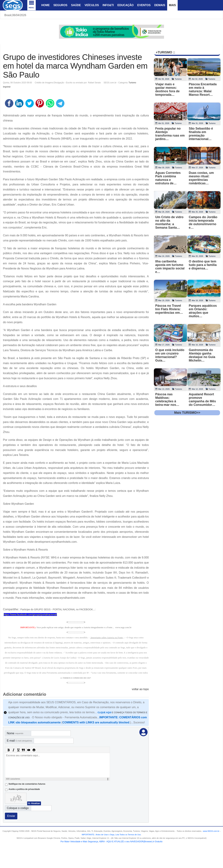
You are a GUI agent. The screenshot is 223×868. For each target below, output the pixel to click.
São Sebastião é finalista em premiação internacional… (201, 134)
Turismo (132, 83)
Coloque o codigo (18, 808)
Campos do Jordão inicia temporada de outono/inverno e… (203, 222)
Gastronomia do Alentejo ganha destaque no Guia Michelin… (202, 355)
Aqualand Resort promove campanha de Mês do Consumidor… (202, 400)
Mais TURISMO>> (187, 413)
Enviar (11, 816)
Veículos (92, 5)
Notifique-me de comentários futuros (27, 784)
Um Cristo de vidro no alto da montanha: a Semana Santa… (169, 222)
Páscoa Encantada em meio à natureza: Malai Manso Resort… (203, 89)
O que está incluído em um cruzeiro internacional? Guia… (170, 355)
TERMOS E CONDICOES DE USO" (77, 678)
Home (46, 5)
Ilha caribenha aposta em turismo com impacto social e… (170, 267)
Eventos (144, 5)
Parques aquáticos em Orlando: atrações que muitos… (203, 311)
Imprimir (7, 87)
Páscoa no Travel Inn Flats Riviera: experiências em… (169, 309)
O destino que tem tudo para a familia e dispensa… (203, 265)
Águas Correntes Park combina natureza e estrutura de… (168, 178)
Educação (126, 5)
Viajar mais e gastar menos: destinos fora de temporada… (167, 89)
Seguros (60, 5)
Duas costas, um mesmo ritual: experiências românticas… (201, 178)
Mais (172, 5)
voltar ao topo (140, 689)
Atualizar (35, 803)
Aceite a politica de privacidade (24, 789)
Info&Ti (108, 5)
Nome (15, 733)
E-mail (19, 741)
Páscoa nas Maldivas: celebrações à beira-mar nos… (167, 400)
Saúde (76, 5)
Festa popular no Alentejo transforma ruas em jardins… (170, 134)
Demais (160, 5)
